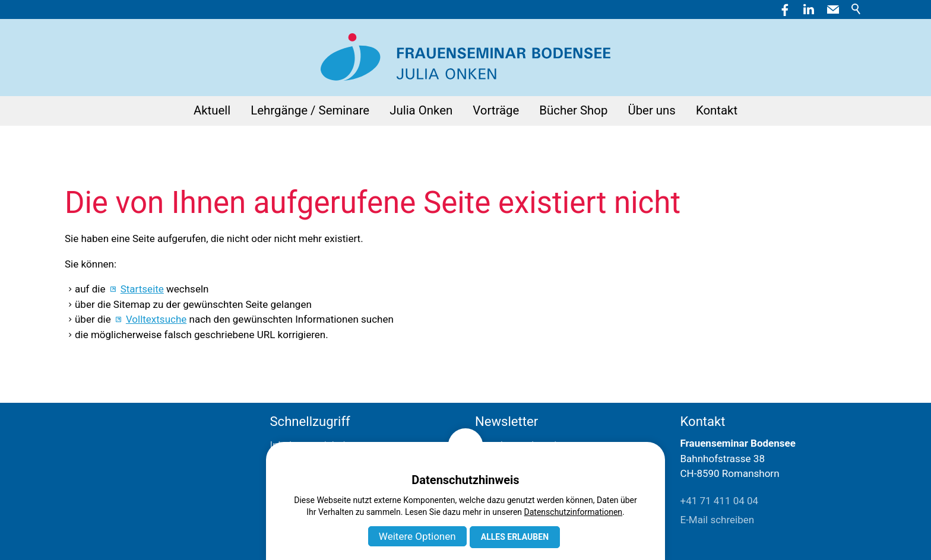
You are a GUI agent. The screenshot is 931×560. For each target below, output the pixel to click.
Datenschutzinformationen (574, 512)
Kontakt (717, 110)
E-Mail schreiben (718, 520)
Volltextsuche (156, 319)
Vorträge (496, 110)
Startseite (142, 289)
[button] (833, 9)
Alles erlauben (515, 537)
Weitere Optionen (417, 536)
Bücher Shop (573, 110)
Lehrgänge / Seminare (310, 110)
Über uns (651, 110)
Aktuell (212, 110)
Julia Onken (421, 110)
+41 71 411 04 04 (720, 501)
